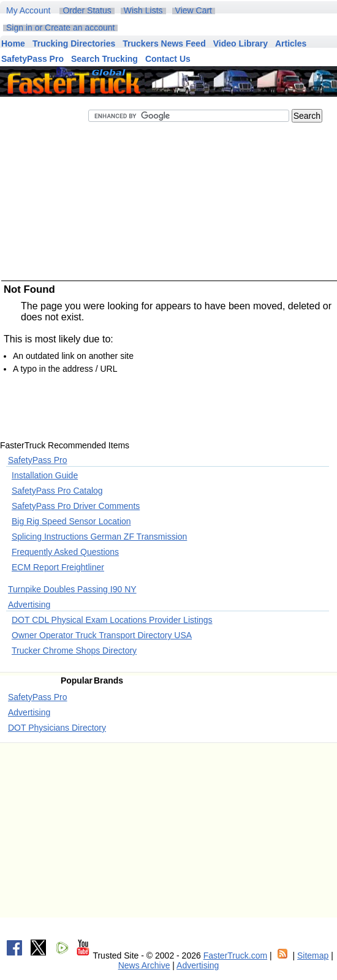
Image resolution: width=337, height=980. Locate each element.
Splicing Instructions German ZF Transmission (99, 537)
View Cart (194, 10)
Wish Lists (143, 10)
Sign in (19, 28)
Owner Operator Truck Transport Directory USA (102, 635)
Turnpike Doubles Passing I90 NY (72, 589)
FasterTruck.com (236, 956)
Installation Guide (45, 475)
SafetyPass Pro (38, 460)
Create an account (80, 28)
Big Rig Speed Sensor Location (71, 521)
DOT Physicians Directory (57, 728)
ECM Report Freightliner (58, 567)
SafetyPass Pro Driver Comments (76, 506)
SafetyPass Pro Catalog (57, 491)
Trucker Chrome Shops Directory (74, 650)
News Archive (144, 965)
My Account (28, 10)
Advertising (29, 605)
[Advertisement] (165, 235)
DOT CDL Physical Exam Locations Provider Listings (112, 620)
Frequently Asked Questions (65, 552)
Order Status (87, 10)
